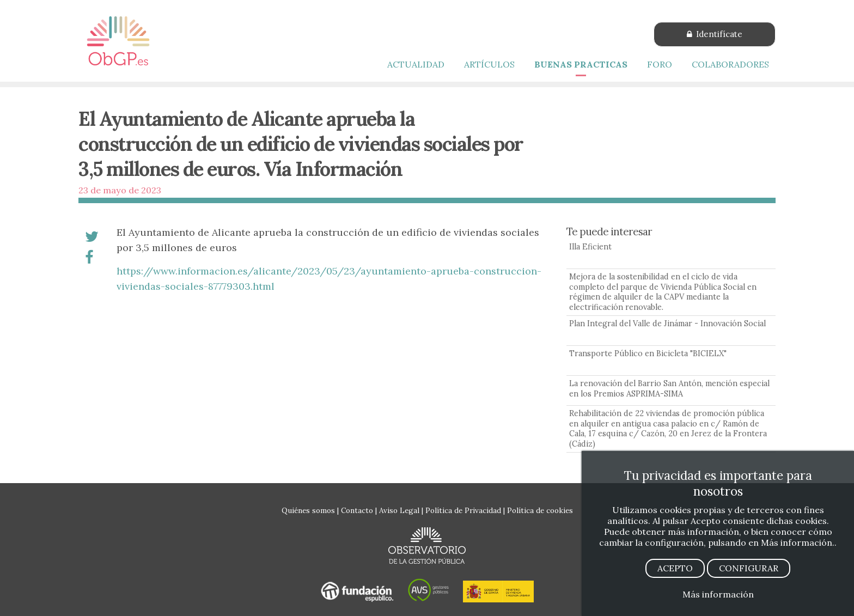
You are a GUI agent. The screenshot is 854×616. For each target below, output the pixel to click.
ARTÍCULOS (489, 64)
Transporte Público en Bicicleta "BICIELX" (648, 353)
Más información (718, 594)
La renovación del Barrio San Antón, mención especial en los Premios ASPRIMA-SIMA (669, 389)
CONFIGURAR (749, 568)
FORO (660, 64)
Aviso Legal (399, 510)
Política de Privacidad (463, 510)
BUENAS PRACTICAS (581, 64)
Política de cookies (540, 510)
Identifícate (715, 34)
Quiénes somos (308, 510)
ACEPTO (675, 568)
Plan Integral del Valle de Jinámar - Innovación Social (667, 324)
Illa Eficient (590, 247)
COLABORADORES (730, 64)
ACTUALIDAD (416, 64)
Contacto (357, 510)
